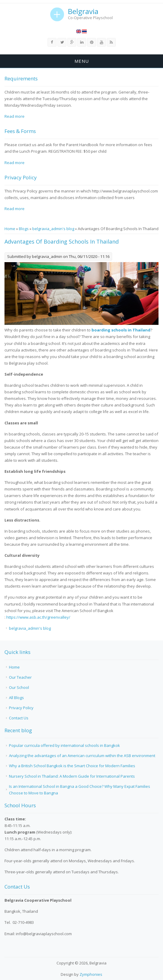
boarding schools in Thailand (121, 330)
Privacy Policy (21, 708)
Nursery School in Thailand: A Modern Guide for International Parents (72, 776)
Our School (19, 687)
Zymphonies (91, 974)
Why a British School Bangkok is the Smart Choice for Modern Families (72, 766)
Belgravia (83, 12)
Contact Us (19, 718)
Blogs (24, 229)
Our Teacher (20, 677)
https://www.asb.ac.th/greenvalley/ (38, 617)
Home (10, 229)
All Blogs (16, 698)
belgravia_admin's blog (53, 229)
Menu (82, 61)
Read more (15, 116)
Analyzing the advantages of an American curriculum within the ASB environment (82, 756)
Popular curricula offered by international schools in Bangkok (64, 745)
